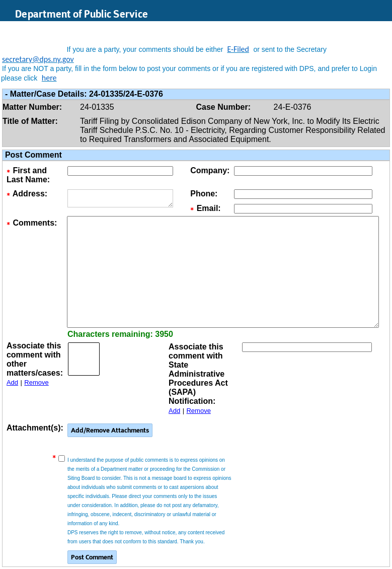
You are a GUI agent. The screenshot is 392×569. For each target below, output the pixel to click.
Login (374, 30)
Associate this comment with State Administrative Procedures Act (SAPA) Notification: (198, 374)
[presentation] (310, 438)
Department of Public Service (82, 14)
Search (334, 30)
